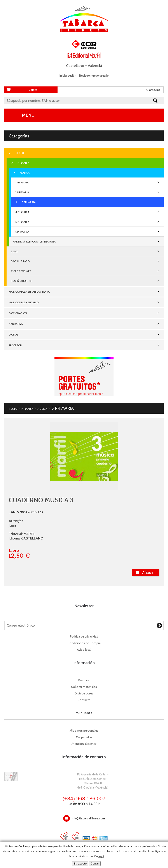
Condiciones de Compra (84, 643)
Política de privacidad (84, 636)
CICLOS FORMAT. (21, 271)
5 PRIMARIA (22, 222)
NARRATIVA (16, 324)
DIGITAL (14, 335)
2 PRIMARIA (22, 192)
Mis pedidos (84, 737)
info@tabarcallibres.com (88, 818)
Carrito (33, 90)
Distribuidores (84, 693)
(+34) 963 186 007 (84, 799)
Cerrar (95, 864)
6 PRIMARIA (22, 232)
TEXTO (20, 153)
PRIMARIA (23, 163)
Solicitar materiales (84, 687)
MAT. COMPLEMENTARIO (24, 302)
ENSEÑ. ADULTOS (22, 281)
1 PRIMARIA (22, 182)
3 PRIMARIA (29, 202)
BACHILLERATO (20, 261)
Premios (84, 680)
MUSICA (25, 173)
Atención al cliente (84, 744)
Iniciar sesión (68, 76)
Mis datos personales (84, 731)
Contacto (84, 700)
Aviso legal (84, 650)
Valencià (95, 66)
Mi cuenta (84, 713)
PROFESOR (15, 345)
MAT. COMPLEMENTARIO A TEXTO (29, 292)
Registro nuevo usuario (94, 76)
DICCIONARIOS (18, 313)
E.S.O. (14, 251)
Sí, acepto (80, 864)
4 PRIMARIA (22, 212)
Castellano (75, 66)
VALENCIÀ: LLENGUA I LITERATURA (34, 242)
